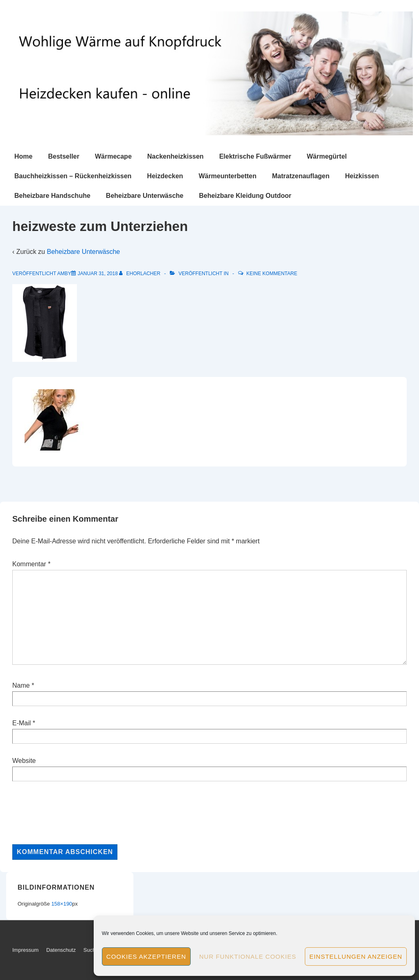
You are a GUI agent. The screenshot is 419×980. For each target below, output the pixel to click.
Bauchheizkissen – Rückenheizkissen (73, 176)
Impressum (25, 950)
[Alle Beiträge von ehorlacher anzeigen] (140, 274)
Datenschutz (61, 950)
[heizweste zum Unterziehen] (98, 274)
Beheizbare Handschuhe (52, 196)
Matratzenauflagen (301, 176)
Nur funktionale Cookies (248, 956)
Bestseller (64, 156)
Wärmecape (113, 156)
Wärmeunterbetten (227, 176)
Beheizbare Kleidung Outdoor (245, 196)
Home (23, 156)
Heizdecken (165, 176)
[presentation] (74, 813)
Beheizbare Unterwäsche (145, 196)
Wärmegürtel (327, 156)
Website (24, 761)
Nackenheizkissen (176, 156)
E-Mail (21, 723)
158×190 (62, 904)
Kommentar (31, 564)
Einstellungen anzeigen (356, 956)
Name (21, 685)
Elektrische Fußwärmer (255, 156)
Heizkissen (362, 176)
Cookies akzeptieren (146, 956)
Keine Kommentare (272, 274)
